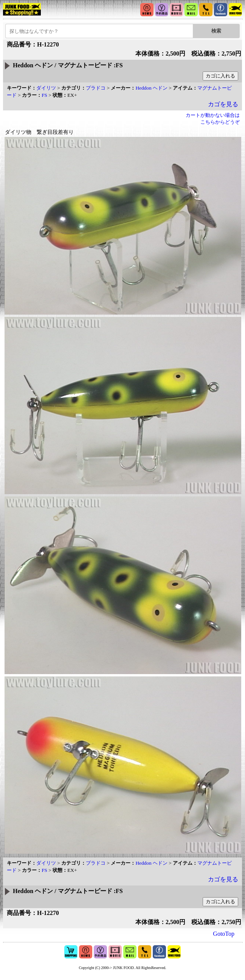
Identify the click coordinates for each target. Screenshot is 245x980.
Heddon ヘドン (151, 88)
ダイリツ (46, 88)
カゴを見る (223, 104)
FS (44, 95)
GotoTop (224, 934)
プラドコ (96, 88)
